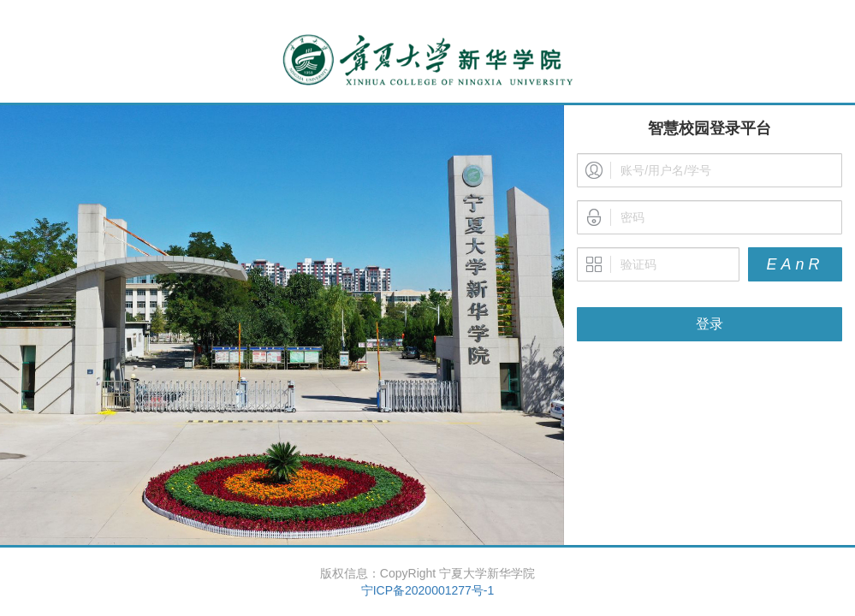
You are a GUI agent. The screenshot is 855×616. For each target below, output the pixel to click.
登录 (710, 324)
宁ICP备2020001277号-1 (428, 590)
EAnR (795, 264)
